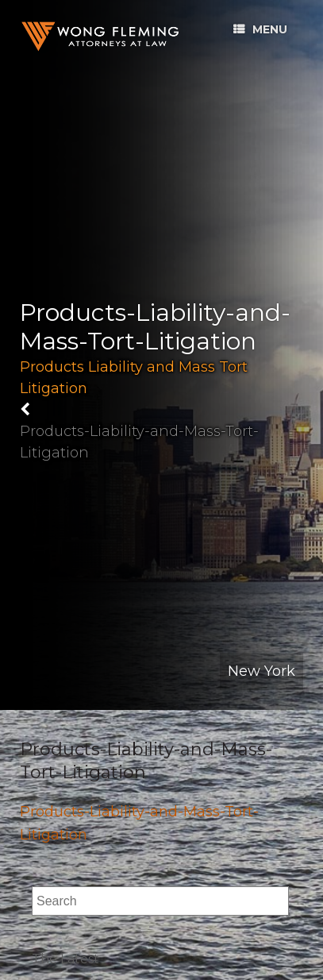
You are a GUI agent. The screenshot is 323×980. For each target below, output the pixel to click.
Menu (260, 29)
